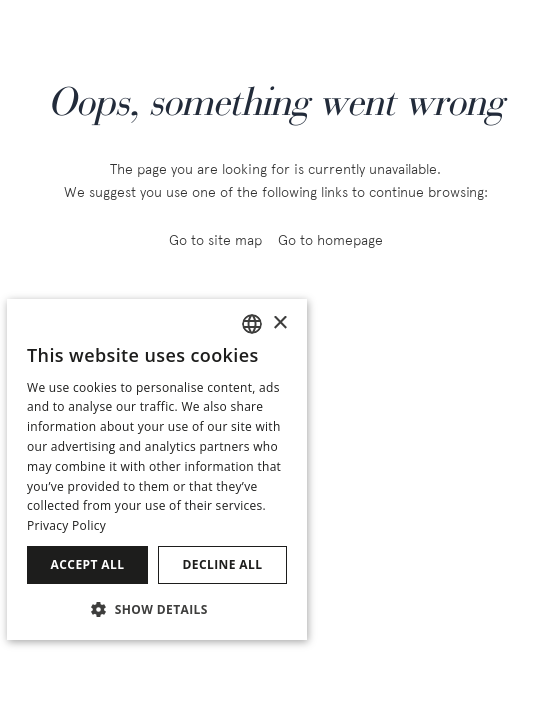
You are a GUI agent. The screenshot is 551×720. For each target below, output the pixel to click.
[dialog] (157, 469)
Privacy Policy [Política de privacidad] (66, 525)
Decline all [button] (223, 564)
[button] (157, 608)
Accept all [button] (88, 564)
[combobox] (252, 324)
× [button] (279, 323)
